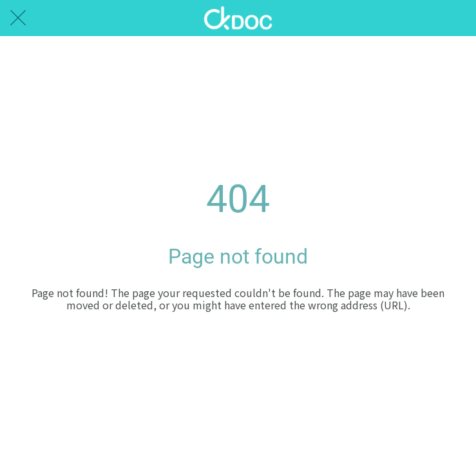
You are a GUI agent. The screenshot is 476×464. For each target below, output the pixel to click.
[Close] (18, 18)
